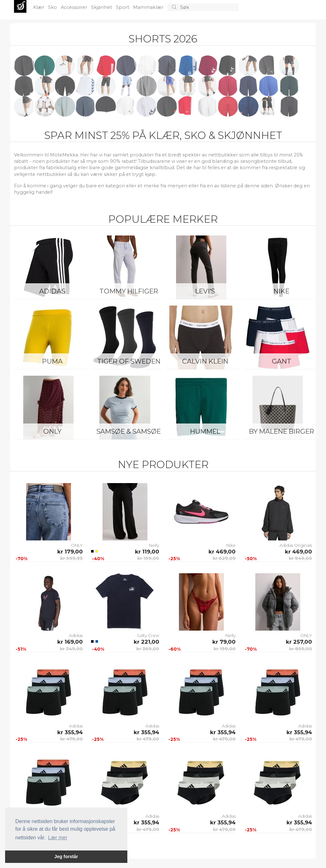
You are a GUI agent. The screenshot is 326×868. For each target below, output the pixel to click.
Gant (282, 361)
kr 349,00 (71, 649)
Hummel (205, 431)
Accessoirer (75, 7)
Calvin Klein (205, 361)
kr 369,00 (148, 649)
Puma (52, 361)
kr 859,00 (301, 649)
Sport (123, 7)
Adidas (52, 291)
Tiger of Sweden (129, 361)
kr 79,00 (224, 642)
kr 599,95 (71, 558)
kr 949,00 (300, 558)
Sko (53, 7)
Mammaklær (149, 7)
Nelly (154, 545)
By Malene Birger (282, 431)
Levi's (205, 291)
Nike (281, 291)
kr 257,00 (299, 642)
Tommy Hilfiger (129, 291)
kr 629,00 (224, 558)
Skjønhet (102, 7)
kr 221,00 (146, 642)
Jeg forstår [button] (66, 857)
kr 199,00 (148, 558)
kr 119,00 (147, 552)
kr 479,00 (71, 739)
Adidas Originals (296, 545)
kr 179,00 (70, 552)
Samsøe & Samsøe (129, 431)
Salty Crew (148, 635)
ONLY (52, 431)
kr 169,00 (70, 642)
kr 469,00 (222, 552)
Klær (39, 7)
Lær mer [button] (58, 838)
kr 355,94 (70, 732)
